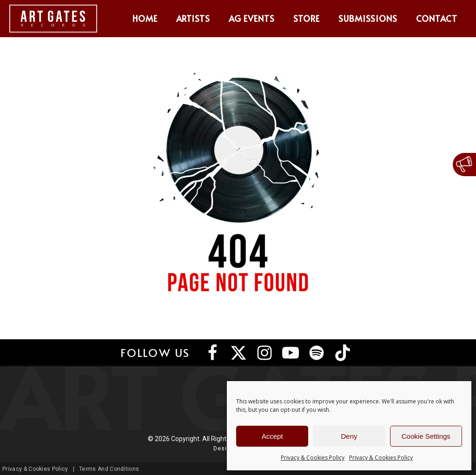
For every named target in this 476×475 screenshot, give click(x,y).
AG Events (252, 18)
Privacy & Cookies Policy (313, 458)
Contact (437, 18)
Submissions (368, 18)
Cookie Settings (426, 436)
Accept (272, 436)
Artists (193, 18)
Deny (349, 436)
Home (145, 18)
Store (307, 18)
